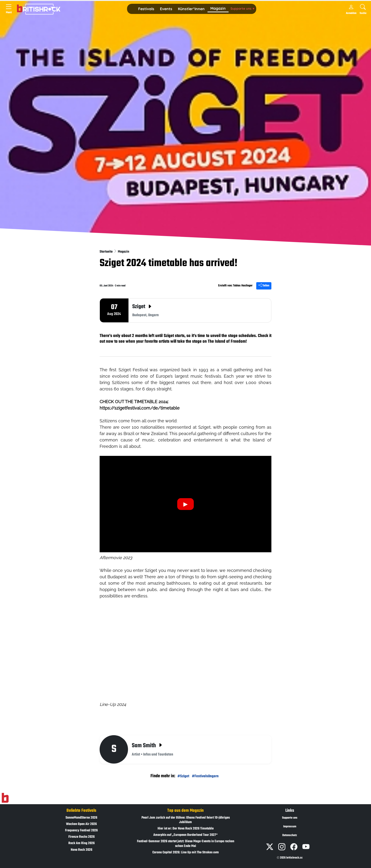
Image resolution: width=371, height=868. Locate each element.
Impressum (290, 827)
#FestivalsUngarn (205, 776)
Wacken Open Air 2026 (81, 824)
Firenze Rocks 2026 (82, 837)
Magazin (218, 8)
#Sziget (183, 776)
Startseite (106, 252)
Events (166, 9)
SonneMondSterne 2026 (81, 818)
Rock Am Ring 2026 (82, 843)
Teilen (264, 286)
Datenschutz (290, 835)
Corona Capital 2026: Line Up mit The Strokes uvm (186, 853)
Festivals (146, 9)
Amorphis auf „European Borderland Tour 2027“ (185, 835)
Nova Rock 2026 (82, 850)
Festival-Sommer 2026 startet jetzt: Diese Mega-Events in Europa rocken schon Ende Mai (186, 844)
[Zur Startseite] (5, 798)
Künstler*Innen (191, 9)
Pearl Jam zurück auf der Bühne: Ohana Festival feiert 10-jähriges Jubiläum (186, 820)
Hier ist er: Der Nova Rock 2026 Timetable (186, 829)
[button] (146, 9)
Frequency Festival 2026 (81, 831)
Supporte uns (242, 8)
